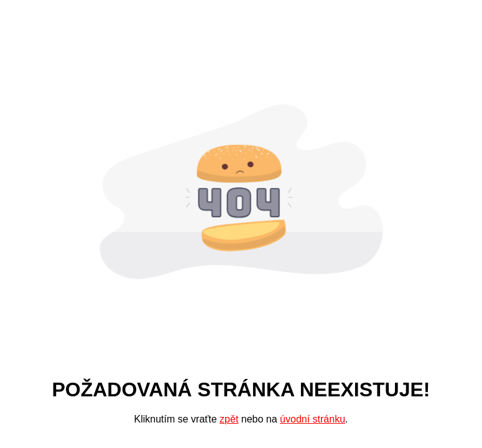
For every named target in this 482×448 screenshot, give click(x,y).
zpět (229, 419)
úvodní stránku (313, 419)
